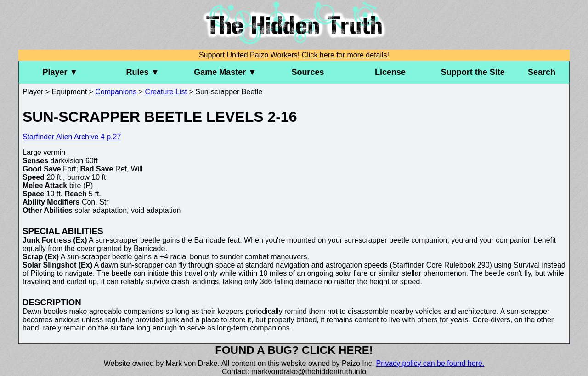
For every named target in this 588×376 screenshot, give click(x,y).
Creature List (166, 92)
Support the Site (473, 72)
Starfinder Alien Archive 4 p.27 (72, 137)
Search (542, 72)
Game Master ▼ (225, 72)
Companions (116, 92)
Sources (308, 72)
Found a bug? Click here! (294, 350)
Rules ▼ (143, 72)
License (390, 72)
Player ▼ (60, 72)
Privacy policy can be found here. (430, 363)
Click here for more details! (345, 55)
